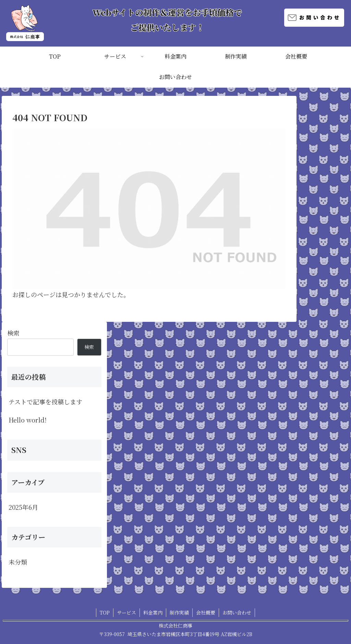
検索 (13, 333)
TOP (105, 613)
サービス (126, 613)
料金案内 (153, 613)
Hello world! (28, 420)
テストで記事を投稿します (45, 402)
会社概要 (206, 613)
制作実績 (179, 613)
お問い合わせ (237, 613)
